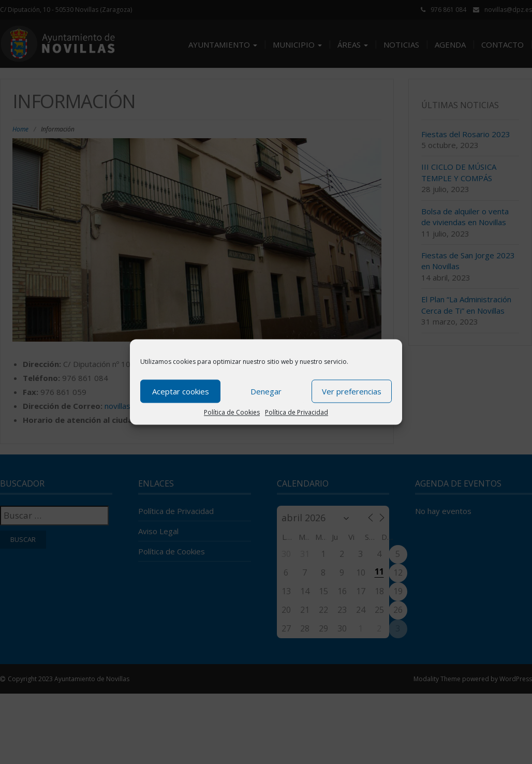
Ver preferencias (352, 391)
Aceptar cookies (181, 391)
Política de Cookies (232, 412)
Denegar (266, 391)
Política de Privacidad (297, 412)
